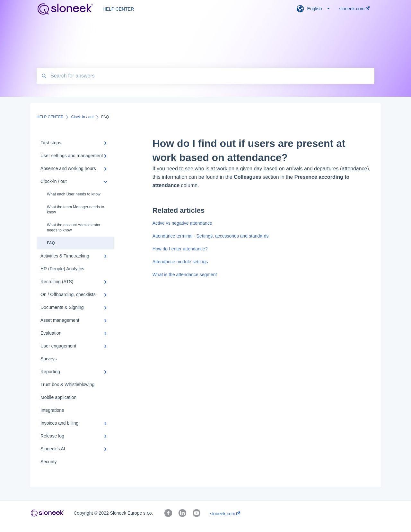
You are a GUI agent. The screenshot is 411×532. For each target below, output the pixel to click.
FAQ (51, 243)
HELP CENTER (118, 9)
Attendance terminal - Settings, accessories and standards (211, 236)
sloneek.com (225, 514)
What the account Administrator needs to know (74, 228)
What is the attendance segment (185, 275)
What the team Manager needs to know (75, 210)
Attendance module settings (180, 262)
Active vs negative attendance (182, 223)
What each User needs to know (74, 194)
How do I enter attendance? (180, 249)
